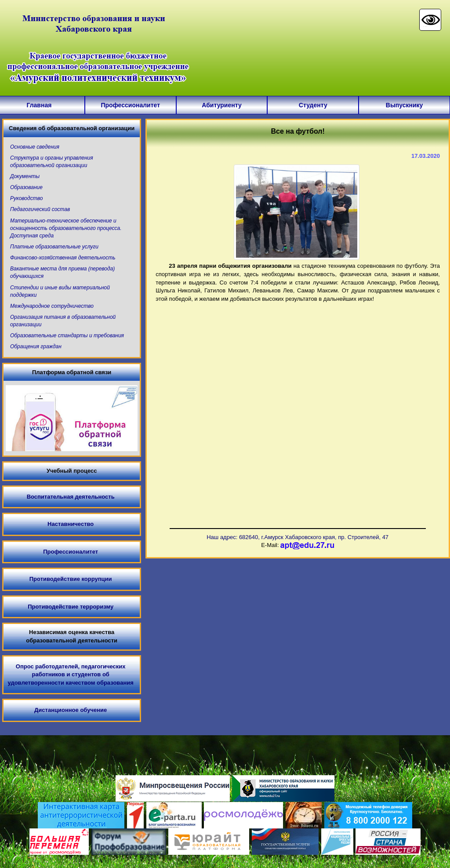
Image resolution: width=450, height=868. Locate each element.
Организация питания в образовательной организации (63, 321)
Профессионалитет (130, 105)
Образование (26, 187)
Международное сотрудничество (52, 306)
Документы (25, 176)
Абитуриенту (221, 105)
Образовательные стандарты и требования (67, 336)
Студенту (313, 105)
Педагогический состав (40, 209)
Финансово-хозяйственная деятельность (63, 258)
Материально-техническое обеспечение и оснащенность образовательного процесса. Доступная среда (66, 228)
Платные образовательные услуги (54, 247)
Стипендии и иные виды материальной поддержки (60, 291)
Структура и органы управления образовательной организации (52, 162)
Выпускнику (405, 105)
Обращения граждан (36, 346)
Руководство (26, 198)
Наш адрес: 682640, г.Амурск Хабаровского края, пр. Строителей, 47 (298, 537)
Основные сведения (35, 147)
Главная (39, 105)
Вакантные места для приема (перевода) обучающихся (62, 272)
